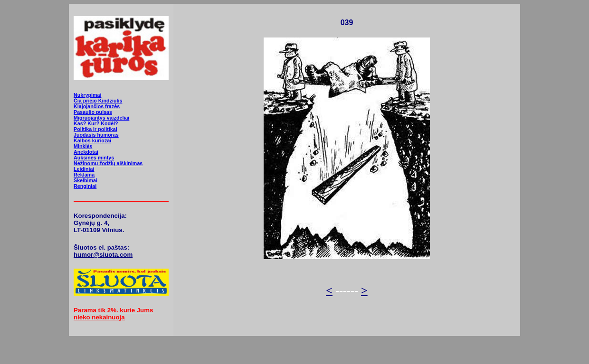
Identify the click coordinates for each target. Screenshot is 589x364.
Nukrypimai (87, 95)
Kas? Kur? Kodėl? (96, 123)
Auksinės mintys (94, 158)
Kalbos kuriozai (92, 140)
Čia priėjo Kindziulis (98, 101)
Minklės (83, 146)
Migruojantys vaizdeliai (101, 118)
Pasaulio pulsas (93, 112)
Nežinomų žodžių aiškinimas (108, 163)
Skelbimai (85, 180)
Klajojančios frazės (97, 106)
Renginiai (85, 186)
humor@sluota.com (103, 255)
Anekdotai (86, 152)
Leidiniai (84, 169)
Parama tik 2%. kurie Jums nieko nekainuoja (113, 314)
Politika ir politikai (95, 129)
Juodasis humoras (96, 135)
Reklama (84, 175)
